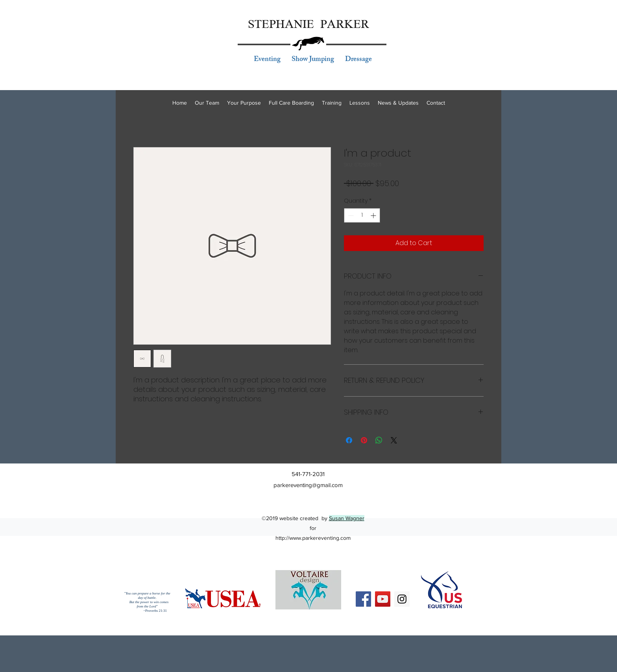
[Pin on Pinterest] (364, 440)
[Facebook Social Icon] (363, 599)
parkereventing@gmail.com (308, 485)
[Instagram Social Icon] (402, 599)
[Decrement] (350, 215)
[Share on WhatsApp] (379, 440)
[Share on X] (394, 440)
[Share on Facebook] (349, 440)
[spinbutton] (362, 215)
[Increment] (374, 215)
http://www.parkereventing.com (313, 538)
